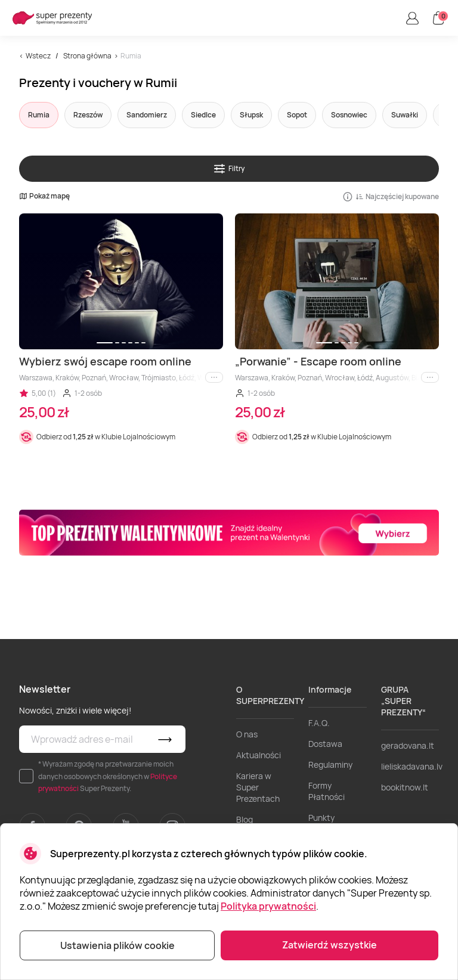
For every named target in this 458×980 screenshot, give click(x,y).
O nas (247, 734)
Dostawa (325, 744)
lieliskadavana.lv (412, 766)
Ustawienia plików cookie (117, 945)
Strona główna (87, 56)
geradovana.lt (408, 745)
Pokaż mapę (44, 196)
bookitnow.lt (405, 787)
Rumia (39, 115)
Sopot (297, 115)
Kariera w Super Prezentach (258, 787)
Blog (245, 819)
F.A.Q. (319, 723)
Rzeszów (88, 115)
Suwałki (405, 115)
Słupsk (251, 115)
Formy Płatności (327, 791)
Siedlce (203, 115)
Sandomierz (147, 115)
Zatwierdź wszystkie (329, 945)
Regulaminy (330, 765)
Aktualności (259, 755)
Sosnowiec (349, 115)
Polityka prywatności (268, 906)
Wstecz (38, 56)
